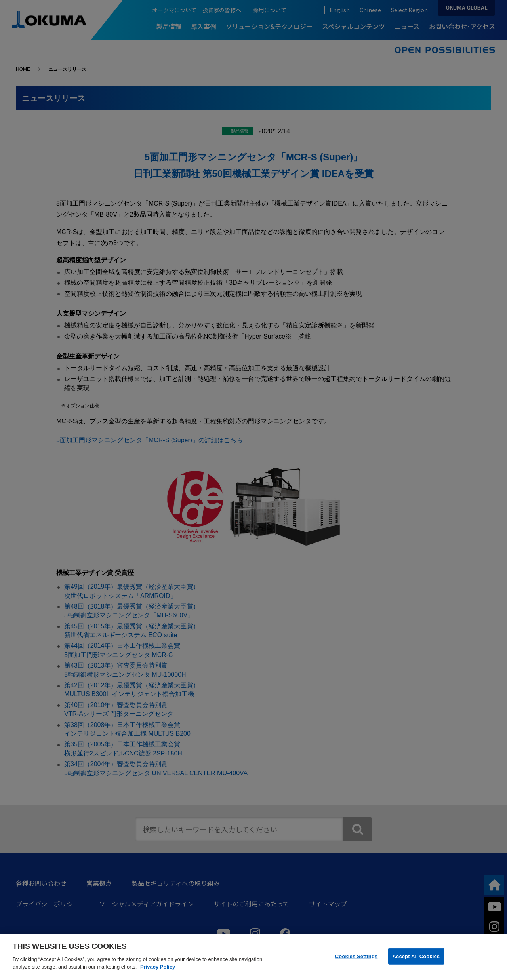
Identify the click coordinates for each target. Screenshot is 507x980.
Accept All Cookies (416, 956)
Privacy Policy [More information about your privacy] (158, 967)
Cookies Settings (356, 956)
